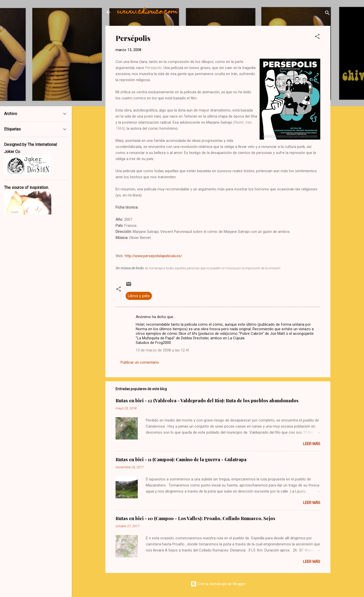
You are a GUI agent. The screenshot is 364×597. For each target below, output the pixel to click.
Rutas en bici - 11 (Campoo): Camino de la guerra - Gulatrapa (181, 459)
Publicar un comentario (140, 362)
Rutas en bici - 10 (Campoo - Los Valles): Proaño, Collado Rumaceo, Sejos (195, 518)
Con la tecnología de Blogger (218, 584)
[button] (317, 37)
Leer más (312, 444)
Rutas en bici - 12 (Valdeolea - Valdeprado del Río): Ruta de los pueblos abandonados (207, 401)
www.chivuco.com (147, 12)
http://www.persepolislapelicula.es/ (153, 256)
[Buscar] (327, 14)
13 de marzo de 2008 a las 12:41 (163, 350)
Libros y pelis (139, 296)
